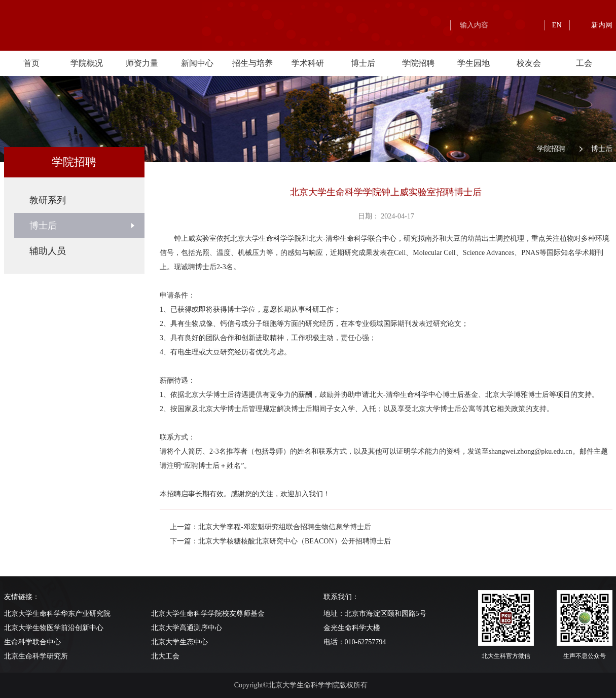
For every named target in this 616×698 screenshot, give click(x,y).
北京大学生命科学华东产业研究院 (57, 614)
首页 (31, 63)
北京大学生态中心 (179, 642)
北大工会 (165, 656)
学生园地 (474, 63)
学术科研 (308, 63)
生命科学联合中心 (32, 642)
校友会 (529, 63)
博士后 (363, 63)
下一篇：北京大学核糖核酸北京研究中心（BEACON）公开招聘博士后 (280, 541)
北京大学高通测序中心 (187, 628)
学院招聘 (418, 63)
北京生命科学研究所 (36, 656)
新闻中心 (197, 63)
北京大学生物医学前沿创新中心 (54, 628)
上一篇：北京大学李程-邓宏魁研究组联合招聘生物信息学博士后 (270, 527)
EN (557, 25)
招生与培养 (252, 63)
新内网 (602, 25)
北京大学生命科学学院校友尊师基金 (208, 614)
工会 (584, 63)
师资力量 (142, 63)
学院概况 (87, 63)
